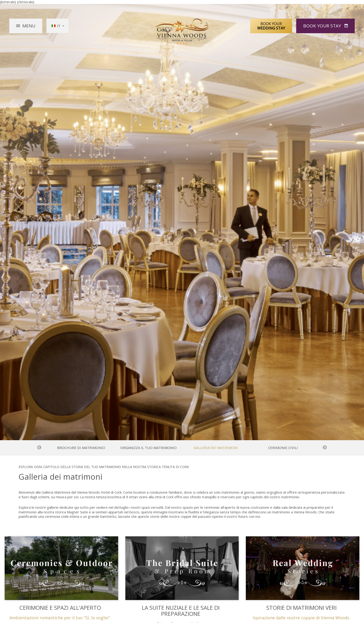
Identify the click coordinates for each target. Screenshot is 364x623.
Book (323, 26)
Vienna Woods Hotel (182, 31)
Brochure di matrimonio (81, 448)
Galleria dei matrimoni (216, 448)
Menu (29, 26)
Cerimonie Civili (283, 448)
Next (325, 448)
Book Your (271, 26)
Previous (39, 448)
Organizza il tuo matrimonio (148, 448)
